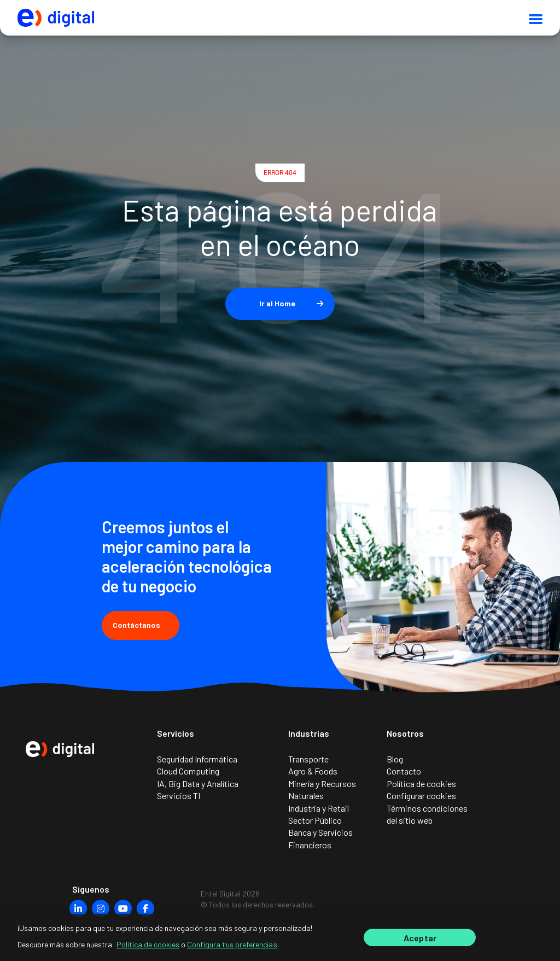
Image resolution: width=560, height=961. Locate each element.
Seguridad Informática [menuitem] (197, 759)
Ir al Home (277, 303)
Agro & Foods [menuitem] (313, 771)
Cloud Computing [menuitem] (188, 771)
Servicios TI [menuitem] (179, 796)
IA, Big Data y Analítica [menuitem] (198, 784)
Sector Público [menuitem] (315, 820)
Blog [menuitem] (395, 759)
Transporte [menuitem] (308, 759)
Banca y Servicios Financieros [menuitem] (320, 838)
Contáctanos (141, 625)
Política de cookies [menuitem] (421, 784)
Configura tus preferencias (232, 950)
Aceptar (420, 943)
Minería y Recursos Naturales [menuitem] (322, 790)
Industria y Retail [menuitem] (319, 808)
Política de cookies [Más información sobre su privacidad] (148, 950)
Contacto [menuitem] (404, 771)
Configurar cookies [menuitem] (421, 796)
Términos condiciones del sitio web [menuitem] (427, 814)
